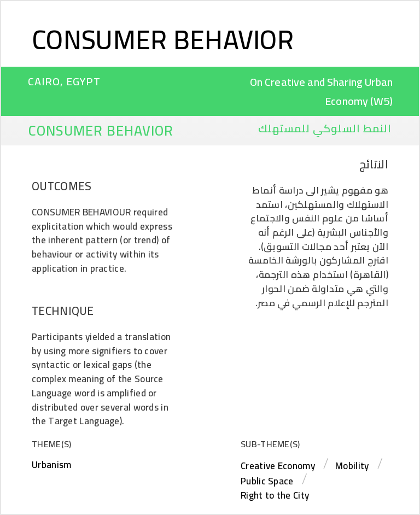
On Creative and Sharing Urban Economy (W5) (321, 91)
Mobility (352, 466)
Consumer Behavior (163, 39)
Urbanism (51, 465)
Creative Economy (278, 466)
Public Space (267, 481)
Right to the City (275, 495)
